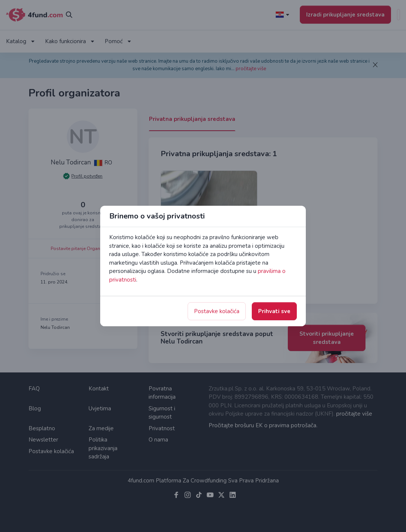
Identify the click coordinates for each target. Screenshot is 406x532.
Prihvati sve (274, 311)
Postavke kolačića (217, 311)
